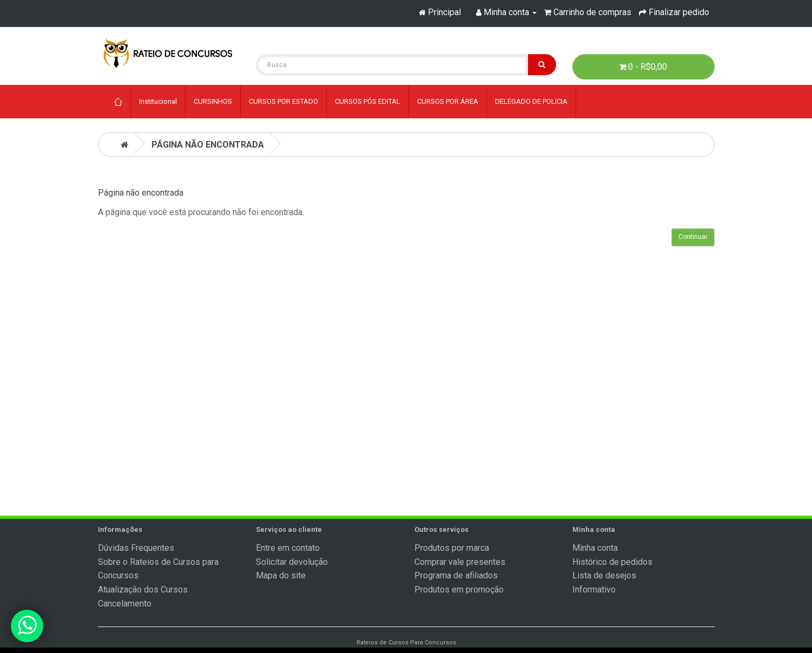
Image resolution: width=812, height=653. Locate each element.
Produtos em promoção (459, 589)
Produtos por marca (452, 548)
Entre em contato (288, 548)
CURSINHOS (213, 101)
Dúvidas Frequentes (136, 548)
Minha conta (595, 548)
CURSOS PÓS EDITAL (368, 101)
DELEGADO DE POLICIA (531, 101)
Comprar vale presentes (460, 562)
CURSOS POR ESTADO (283, 101)
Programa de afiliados (456, 575)
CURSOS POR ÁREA (448, 101)
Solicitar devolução (292, 562)
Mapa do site (281, 575)
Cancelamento (125, 604)
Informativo (594, 589)
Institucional (158, 101)
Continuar (693, 237)
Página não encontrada (208, 145)
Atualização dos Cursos (143, 589)
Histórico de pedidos (612, 562)
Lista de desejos (604, 575)
